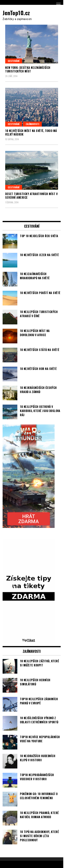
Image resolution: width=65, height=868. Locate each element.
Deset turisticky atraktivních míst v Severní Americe (31, 196)
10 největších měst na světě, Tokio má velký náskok (31, 133)
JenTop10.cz (16, 13)
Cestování (14, 61)
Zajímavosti (32, 124)
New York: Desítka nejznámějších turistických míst (28, 69)
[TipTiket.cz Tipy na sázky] (29, 641)
